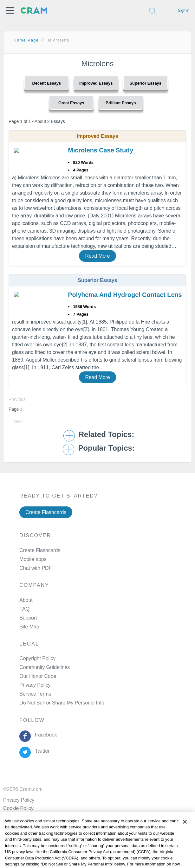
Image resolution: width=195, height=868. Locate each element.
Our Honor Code (38, 676)
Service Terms (35, 694)
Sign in (184, 10)
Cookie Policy (18, 808)
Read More (97, 256)
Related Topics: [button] (106, 434)
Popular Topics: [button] (106, 448)
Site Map (29, 627)
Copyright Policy (37, 658)
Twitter (41, 751)
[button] (10, 10)
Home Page (26, 40)
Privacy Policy (35, 685)
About (26, 600)
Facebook (45, 735)
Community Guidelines (45, 667)
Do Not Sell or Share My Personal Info (62, 703)
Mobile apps (33, 559)
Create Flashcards (46, 512)
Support (28, 618)
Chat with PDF (36, 568)
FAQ (24, 609)
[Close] (185, 827)
